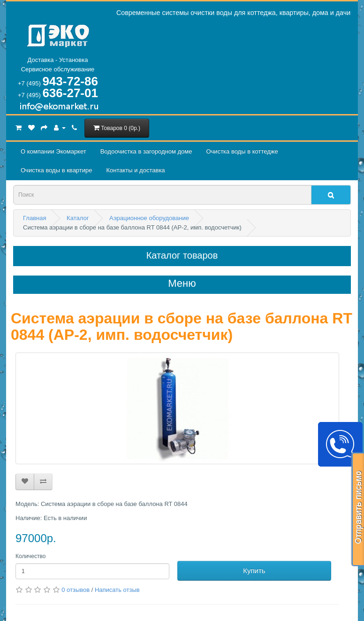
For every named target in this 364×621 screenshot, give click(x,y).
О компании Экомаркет (53, 151)
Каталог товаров (182, 255)
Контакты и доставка (135, 170)
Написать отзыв (117, 590)
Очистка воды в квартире (56, 170)
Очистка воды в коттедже (242, 151)
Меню (182, 284)
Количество (30, 556)
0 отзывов (76, 590)
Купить (254, 571)
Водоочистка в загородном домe (146, 151)
